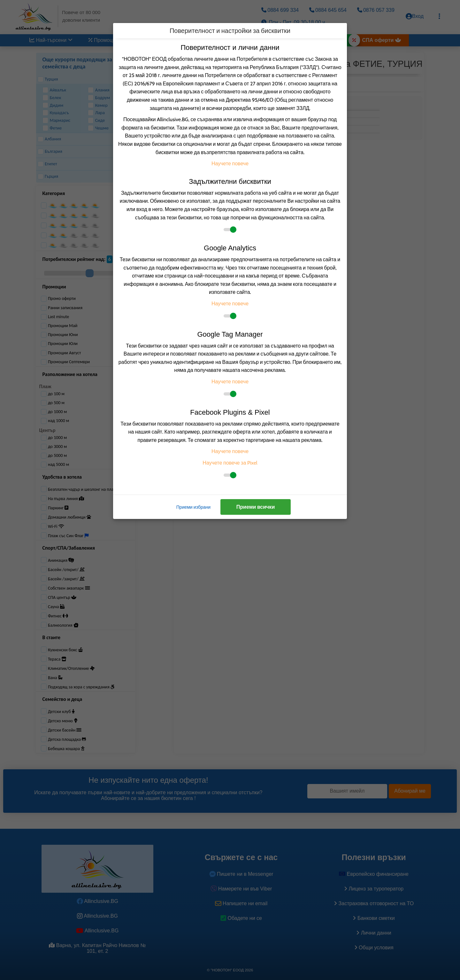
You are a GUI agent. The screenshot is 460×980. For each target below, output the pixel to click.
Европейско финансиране (374, 874)
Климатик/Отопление (71, 668)
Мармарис (57, 120)
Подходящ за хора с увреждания (81, 687)
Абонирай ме (410, 791)
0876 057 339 (376, 10)
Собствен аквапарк (69, 588)
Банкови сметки (374, 918)
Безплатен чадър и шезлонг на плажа (86, 489)
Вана (55, 678)
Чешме (98, 128)
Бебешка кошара (66, 749)
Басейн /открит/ (66, 570)
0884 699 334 (280, 10)
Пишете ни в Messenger (241, 874)
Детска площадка (67, 739)
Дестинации (161, 40)
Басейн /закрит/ (66, 579)
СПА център (62, 597)
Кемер (98, 105)
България (50, 152)
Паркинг (58, 508)
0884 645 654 (328, 10)
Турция (48, 79)
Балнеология (63, 625)
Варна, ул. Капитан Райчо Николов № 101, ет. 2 (97, 948)
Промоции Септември (65, 362)
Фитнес (58, 616)
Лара (96, 113)
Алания (99, 90)
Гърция (48, 176)
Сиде (96, 120)
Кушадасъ (56, 113)
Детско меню (63, 721)
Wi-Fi (56, 526)
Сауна (56, 607)
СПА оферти (382, 40)
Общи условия (374, 948)
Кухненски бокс (65, 650)
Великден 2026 (325, 40)
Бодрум (99, 98)
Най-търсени (51, 40)
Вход (415, 16)
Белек (52, 98)
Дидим (53, 105)
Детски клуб (61, 712)
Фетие (52, 128)
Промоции (106, 40)
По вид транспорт (227, 40)
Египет (47, 164)
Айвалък (54, 90)
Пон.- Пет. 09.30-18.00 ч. (294, 22)
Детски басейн (65, 730)
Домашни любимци (69, 517)
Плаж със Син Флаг (68, 536)
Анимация (61, 560)
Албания (49, 139)
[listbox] (227, 84)
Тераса (57, 659)
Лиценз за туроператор (374, 889)
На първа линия (66, 499)
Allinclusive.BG (97, 901)
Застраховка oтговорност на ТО (374, 903)
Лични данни (374, 933)
